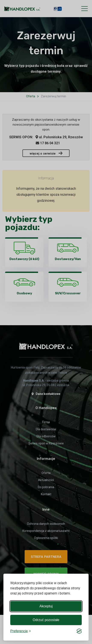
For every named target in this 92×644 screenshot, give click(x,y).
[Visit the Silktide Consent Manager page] (79, 631)
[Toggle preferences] (21, 631)
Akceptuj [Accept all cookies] (46, 606)
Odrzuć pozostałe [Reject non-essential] (46, 620)
